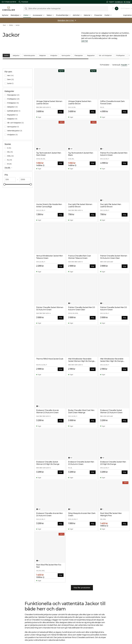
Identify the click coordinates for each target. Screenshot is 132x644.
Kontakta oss (119, 2)
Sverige (127, 2)
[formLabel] (66, 9)
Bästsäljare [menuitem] (16, 15)
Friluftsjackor (120, 53)
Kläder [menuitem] (27, 15)
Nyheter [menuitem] (5, 15)
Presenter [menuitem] (98, 15)
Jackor (18, 25)
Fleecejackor (79, 53)
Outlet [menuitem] (108, 15)
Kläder (11, 25)
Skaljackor (43, 53)
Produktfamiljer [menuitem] (63, 15)
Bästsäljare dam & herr (66, 20)
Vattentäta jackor (29, 53)
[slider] (6, 182)
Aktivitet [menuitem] (77, 15)
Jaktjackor (16, 53)
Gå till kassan (125, 8)
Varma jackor (66, 53)
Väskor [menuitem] (50, 15)
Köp (61, 109)
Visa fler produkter (82, 585)
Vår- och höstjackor (105, 53)
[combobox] (126, 62)
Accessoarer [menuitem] (39, 15)
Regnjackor (91, 53)
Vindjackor (54, 53)
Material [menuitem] (88, 15)
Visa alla (7, 165)
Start (6, 25)
